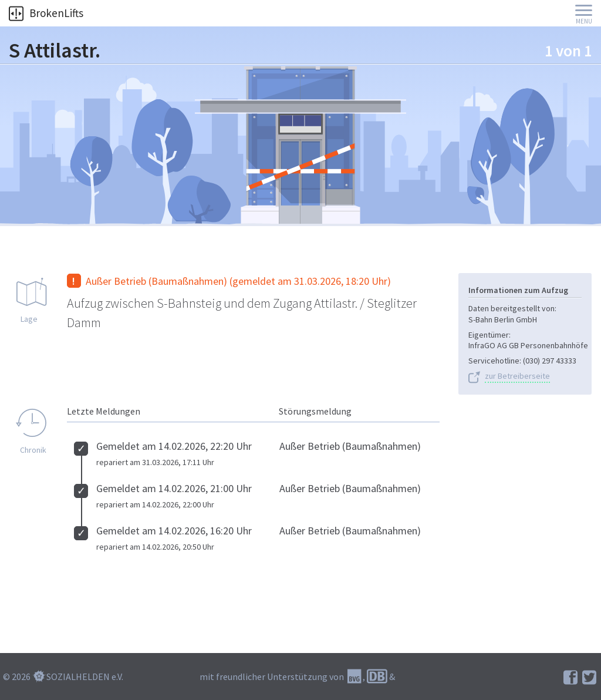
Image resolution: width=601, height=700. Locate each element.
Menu (584, 21)
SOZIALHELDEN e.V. (85, 677)
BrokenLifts (46, 13)
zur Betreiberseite (517, 376)
